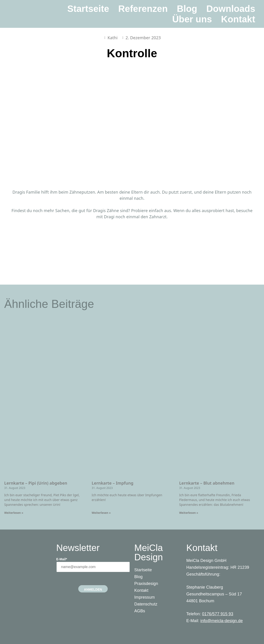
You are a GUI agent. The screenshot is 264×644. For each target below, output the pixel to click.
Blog (187, 9)
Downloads (231, 9)
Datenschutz (146, 604)
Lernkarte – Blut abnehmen (207, 483)
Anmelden (93, 589)
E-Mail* (62, 559)
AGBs (140, 611)
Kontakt (238, 19)
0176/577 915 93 (218, 614)
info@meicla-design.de (221, 621)
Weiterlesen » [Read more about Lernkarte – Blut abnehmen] (189, 513)
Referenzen (143, 9)
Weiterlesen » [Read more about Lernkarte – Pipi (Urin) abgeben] (14, 513)
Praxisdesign (146, 584)
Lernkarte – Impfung (113, 483)
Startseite (88, 9)
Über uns (192, 19)
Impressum (145, 597)
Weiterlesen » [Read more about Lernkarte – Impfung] (101, 513)
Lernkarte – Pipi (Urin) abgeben (36, 483)
